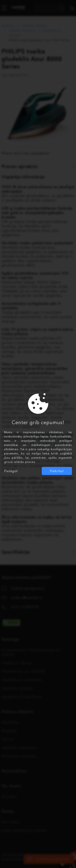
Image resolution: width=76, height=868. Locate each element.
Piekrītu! (57, 471)
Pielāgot (11, 471)
